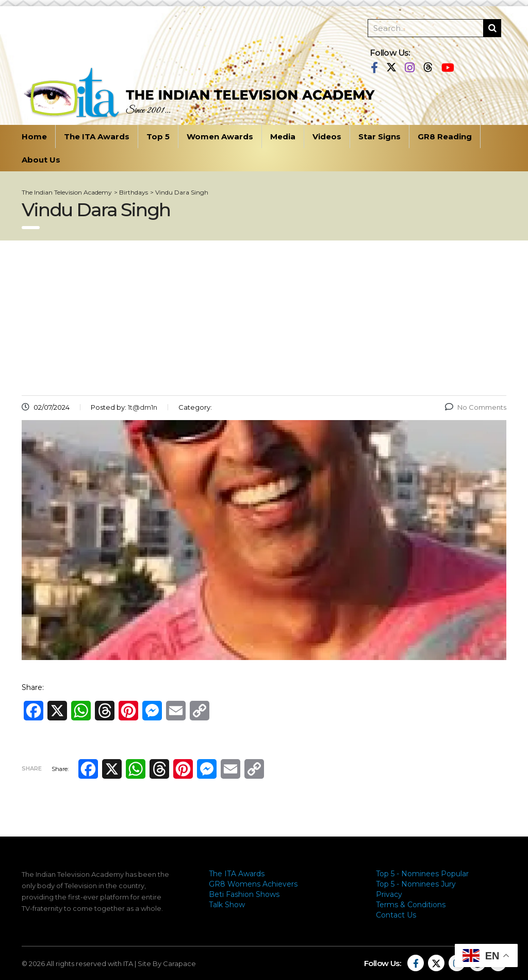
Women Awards (220, 136)
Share (32, 768)
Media (283, 136)
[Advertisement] (264, 318)
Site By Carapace (167, 963)
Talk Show (227, 905)
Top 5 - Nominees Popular (422, 874)
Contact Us (396, 915)
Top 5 (158, 136)
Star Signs (379, 136)
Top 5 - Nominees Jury (416, 884)
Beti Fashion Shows (244, 894)
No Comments (476, 407)
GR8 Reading (445, 136)
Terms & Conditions (411, 905)
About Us (41, 160)
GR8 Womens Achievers (253, 884)
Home (34, 136)
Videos (327, 136)
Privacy (389, 894)
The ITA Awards (97, 136)
